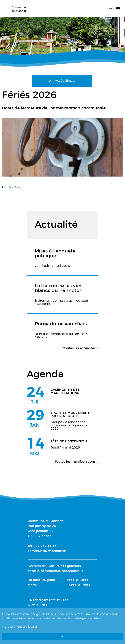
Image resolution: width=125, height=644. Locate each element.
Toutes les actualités (79, 348)
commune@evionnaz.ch (47, 551)
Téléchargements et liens (48, 600)
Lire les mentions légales (21, 627)
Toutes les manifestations (75, 462)
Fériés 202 (10, 187)
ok (63, 636)
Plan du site (38, 605)
